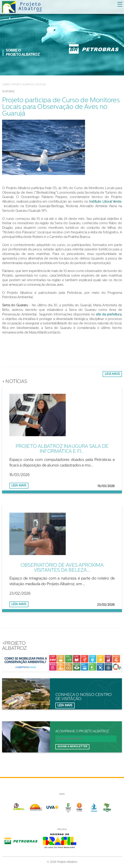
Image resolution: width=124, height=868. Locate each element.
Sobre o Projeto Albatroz (18, 85)
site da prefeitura (109, 315)
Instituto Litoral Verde (105, 202)
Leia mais (112, 374)
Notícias (41, 85)
